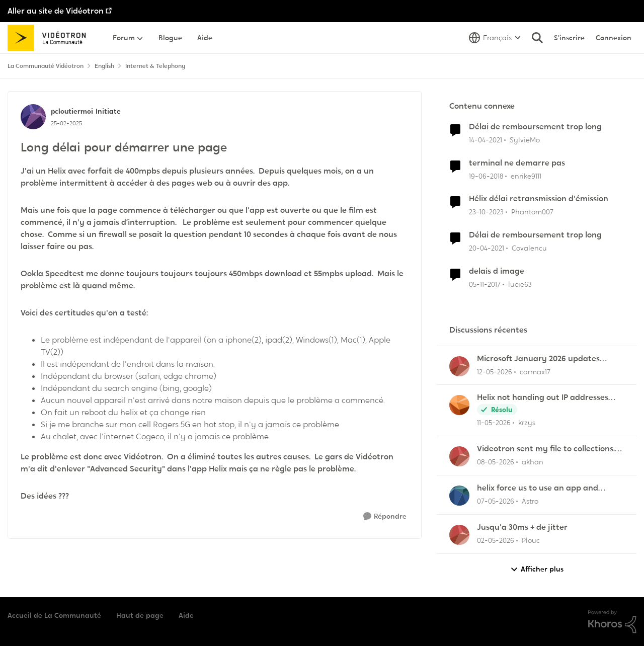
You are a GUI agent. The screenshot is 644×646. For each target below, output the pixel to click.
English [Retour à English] (104, 66)
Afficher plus (537, 569)
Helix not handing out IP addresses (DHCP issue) (543, 398)
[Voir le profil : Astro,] (459, 496)
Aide (186, 615)
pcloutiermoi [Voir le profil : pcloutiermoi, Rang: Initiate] (72, 111)
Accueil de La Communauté (54, 615)
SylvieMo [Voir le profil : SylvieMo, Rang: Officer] (525, 140)
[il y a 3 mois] (496, 541)
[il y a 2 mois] (495, 372)
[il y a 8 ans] (486, 176)
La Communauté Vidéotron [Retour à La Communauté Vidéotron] (46, 66)
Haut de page (140, 615)
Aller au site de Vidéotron (56, 11)
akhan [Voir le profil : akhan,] (533, 462)
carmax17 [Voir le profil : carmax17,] (535, 371)
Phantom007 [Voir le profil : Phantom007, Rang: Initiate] (532, 212)
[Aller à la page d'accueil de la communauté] (50, 38)
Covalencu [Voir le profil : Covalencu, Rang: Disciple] (529, 248)
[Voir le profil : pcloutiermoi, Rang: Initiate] (33, 117)
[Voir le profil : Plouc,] (459, 535)
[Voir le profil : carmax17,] (459, 366)
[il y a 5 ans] (486, 140)
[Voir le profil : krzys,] (459, 405)
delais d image (497, 271)
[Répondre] (385, 516)
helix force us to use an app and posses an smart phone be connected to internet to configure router (548, 488)
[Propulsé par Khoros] (612, 622)
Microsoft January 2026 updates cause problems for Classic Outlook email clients (543, 359)
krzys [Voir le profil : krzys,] (527, 423)
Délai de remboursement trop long (535, 127)
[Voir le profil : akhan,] (459, 456)
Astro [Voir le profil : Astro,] (530, 501)
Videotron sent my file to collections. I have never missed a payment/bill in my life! (548, 449)
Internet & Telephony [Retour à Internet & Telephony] (155, 66)
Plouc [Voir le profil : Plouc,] (531, 540)
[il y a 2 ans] (486, 212)
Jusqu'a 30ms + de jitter (522, 527)
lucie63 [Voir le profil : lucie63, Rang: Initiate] (520, 284)
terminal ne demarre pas (517, 163)
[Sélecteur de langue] (495, 38)
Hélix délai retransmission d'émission (539, 199)
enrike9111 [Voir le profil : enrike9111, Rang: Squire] (526, 176)
